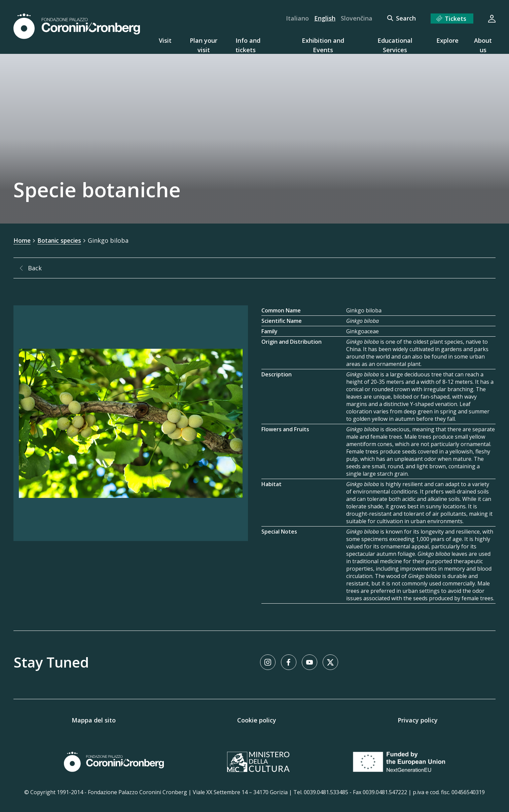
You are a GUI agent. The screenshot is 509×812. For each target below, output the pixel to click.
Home (22, 240)
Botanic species (61, 240)
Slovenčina (357, 18)
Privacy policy (418, 720)
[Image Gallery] (131, 423)
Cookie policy (257, 720)
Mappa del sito (94, 720)
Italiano (297, 18)
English (325, 18)
